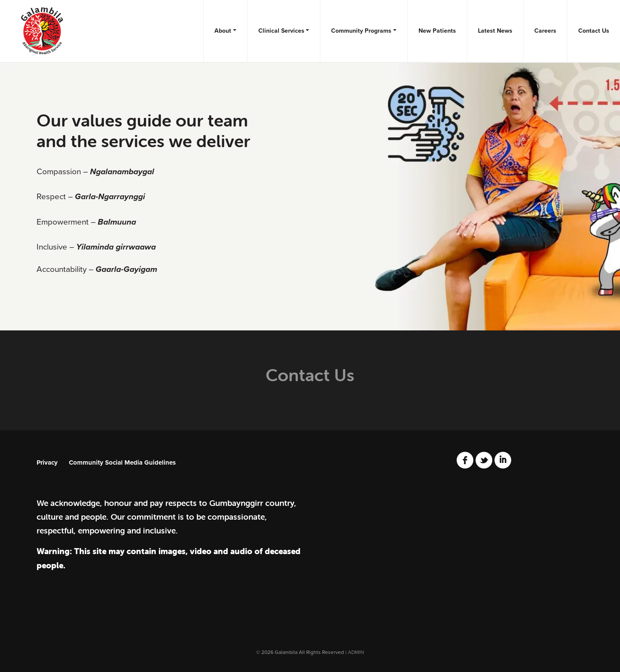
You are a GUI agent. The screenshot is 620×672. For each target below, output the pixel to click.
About (223, 31)
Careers (545, 31)
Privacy (47, 462)
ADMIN (356, 652)
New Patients (437, 31)
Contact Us (594, 31)
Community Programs (361, 31)
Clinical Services (281, 31)
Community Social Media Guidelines (122, 462)
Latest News (495, 31)
